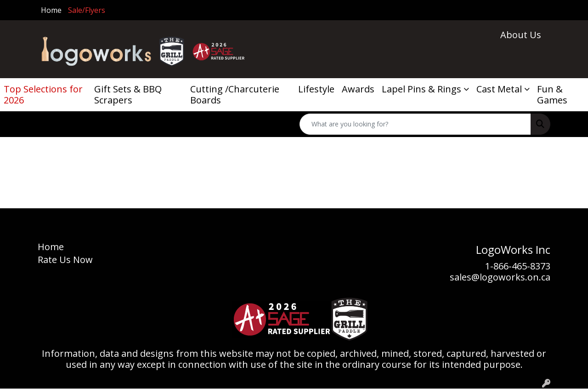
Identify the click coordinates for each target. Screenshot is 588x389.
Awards (358, 89)
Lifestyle (316, 89)
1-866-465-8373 (518, 266)
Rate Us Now (65, 260)
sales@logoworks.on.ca (500, 277)
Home (51, 10)
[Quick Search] (415, 124)
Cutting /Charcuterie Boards (235, 94)
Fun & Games (552, 94)
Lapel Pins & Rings (421, 89)
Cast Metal (499, 89)
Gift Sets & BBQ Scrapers (128, 94)
